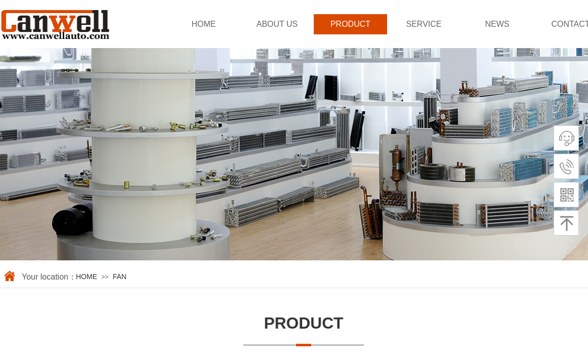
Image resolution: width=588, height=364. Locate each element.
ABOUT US (277, 24)
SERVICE (424, 24)
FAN (120, 277)
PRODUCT (350, 24)
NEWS (497, 24)
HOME (204, 24)
